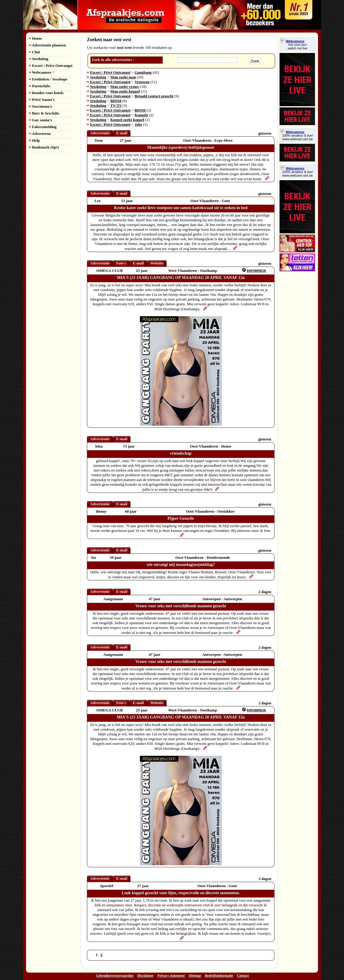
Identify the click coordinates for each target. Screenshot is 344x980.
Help (34, 140)
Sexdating (39, 59)
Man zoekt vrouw (125, 87)
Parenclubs (40, 86)
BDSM (116, 101)
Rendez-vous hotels (46, 93)
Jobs (138, 124)
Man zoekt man (123, 77)
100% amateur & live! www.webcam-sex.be (298, 137)
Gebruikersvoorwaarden (115, 976)
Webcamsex (42, 72)
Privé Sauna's (42, 100)
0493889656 (256, 271)
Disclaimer (145, 976)
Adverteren (40, 134)
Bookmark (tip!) (44, 147)
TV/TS (116, 105)
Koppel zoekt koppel (127, 120)
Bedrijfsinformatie (219, 976)
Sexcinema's (41, 106)
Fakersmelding (43, 127)
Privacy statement (171, 976)
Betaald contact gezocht (154, 96)
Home (35, 38)
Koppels (141, 115)
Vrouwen (142, 82)
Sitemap (195, 976)
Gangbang (143, 72)
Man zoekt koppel (125, 91)
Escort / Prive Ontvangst (51, 66)
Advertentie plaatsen (47, 45)
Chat (35, 52)
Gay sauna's (41, 120)
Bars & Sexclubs (44, 113)
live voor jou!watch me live (298, 46)
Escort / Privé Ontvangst (110, 72)
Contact (243, 976)
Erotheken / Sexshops (48, 79)
